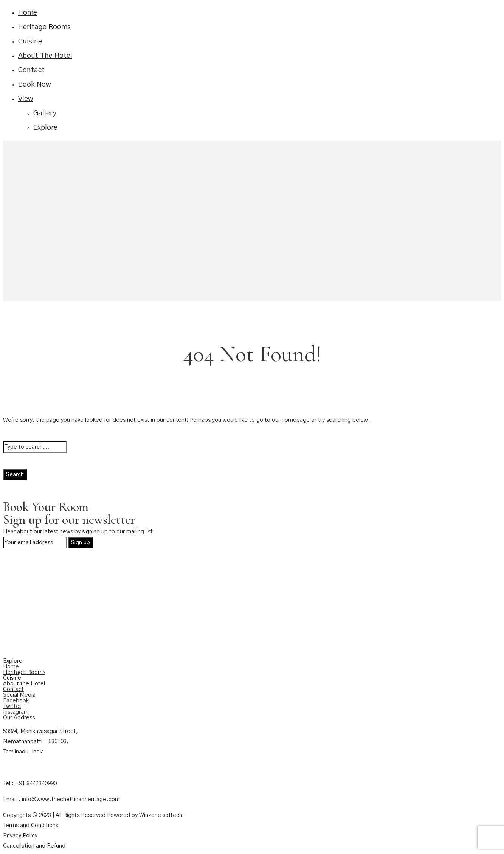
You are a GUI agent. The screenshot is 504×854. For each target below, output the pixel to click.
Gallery (45, 113)
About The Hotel (45, 56)
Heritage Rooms (44, 27)
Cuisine (30, 41)
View (26, 99)
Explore (45, 128)
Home (28, 13)
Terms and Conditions (31, 825)
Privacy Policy (20, 836)
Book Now (35, 85)
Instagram (16, 712)
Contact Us (18, 768)
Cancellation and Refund (34, 846)
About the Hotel (24, 684)
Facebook (16, 701)
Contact (31, 70)
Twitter (12, 706)
